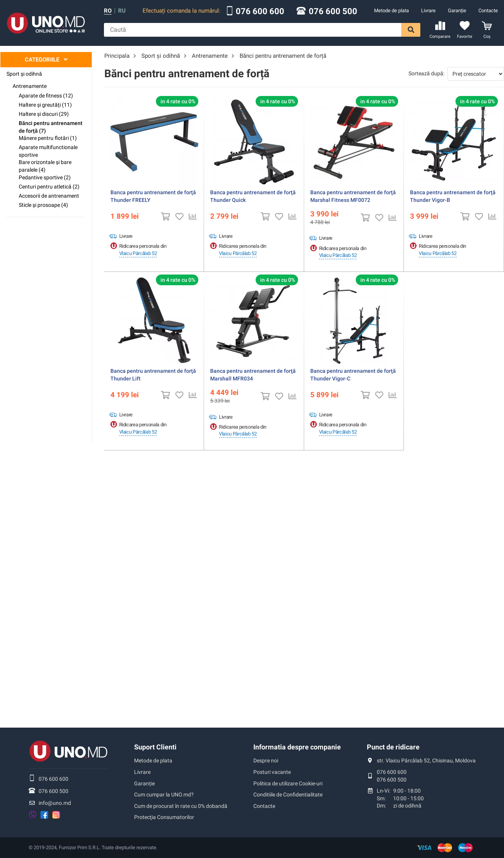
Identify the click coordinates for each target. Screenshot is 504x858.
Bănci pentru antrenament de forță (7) (51, 127)
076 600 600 (260, 11)
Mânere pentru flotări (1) (48, 138)
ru (122, 11)
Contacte (488, 11)
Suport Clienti (155, 747)
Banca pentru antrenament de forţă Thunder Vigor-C (353, 375)
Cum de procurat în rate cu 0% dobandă (181, 806)
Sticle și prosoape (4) (43, 205)
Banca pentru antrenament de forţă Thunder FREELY (153, 196)
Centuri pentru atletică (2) (49, 187)
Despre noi (266, 760)
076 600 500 (333, 11)
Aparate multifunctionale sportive (48, 151)
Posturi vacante (272, 772)
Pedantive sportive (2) (45, 177)
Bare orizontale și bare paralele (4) (45, 166)
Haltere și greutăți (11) (45, 105)
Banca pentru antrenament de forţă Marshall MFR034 (253, 375)
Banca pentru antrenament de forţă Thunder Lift (153, 375)
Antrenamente (30, 86)
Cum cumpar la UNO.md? (164, 795)
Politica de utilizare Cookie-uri (288, 783)
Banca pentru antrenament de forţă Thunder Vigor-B (453, 196)
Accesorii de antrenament (49, 196)
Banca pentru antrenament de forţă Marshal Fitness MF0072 (353, 196)
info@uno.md (55, 803)
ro (108, 11)
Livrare (428, 11)
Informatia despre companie (297, 747)
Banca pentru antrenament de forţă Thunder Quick (253, 196)
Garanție (457, 11)
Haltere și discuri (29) (44, 114)
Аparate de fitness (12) (46, 96)
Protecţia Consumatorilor (164, 817)
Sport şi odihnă (24, 74)
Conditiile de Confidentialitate (288, 795)
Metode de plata (391, 11)
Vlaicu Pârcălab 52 (138, 253)
